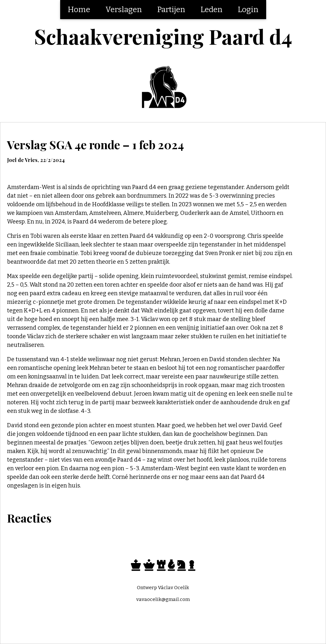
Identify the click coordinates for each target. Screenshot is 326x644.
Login (248, 10)
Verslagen (124, 10)
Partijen (171, 10)
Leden (212, 10)
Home (79, 10)
